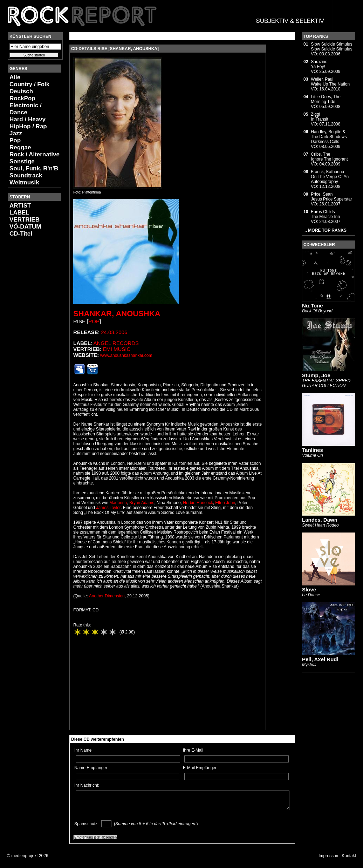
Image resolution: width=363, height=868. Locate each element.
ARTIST (20, 206)
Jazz (16, 133)
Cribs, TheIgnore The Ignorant (329, 157)
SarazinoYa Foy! (319, 64)
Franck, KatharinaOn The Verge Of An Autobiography (330, 177)
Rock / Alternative (35, 154)
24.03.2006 (114, 332)
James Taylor (108, 508)
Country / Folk (29, 84)
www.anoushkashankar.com (126, 355)
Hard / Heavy (28, 119)
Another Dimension (107, 596)
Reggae (20, 147)
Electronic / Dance (26, 109)
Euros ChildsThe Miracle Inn (325, 214)
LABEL (19, 213)
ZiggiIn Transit (319, 117)
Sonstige (22, 161)
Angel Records (116, 343)
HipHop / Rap (28, 126)
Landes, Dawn (320, 520)
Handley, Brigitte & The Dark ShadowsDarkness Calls (329, 137)
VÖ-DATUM (25, 227)
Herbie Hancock (198, 503)
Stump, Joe (316, 375)
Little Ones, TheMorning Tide (326, 99)
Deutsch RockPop (22, 95)
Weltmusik (24, 182)
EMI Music (117, 349)
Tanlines (313, 450)
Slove (309, 589)
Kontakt (349, 856)
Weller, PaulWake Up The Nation (330, 82)
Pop (15, 140)
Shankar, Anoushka (117, 314)
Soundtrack (26, 175)
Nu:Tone (313, 306)
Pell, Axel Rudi (320, 659)
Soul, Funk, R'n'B (34, 168)
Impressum (329, 856)
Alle (15, 77)
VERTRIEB (25, 220)
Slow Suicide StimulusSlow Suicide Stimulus (331, 47)
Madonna (118, 503)
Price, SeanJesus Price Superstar (331, 197)
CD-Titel (21, 234)
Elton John (225, 503)
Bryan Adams (142, 503)
